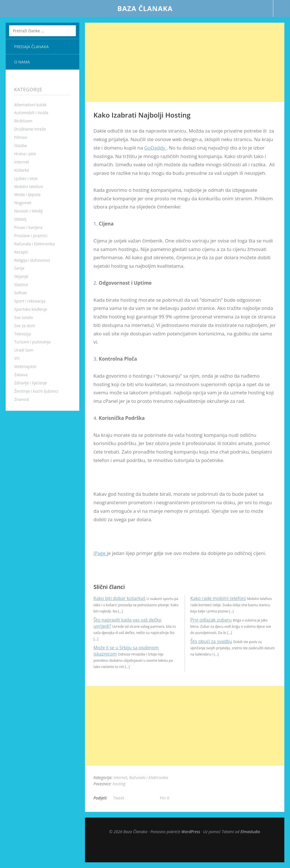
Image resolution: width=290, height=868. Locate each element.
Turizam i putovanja (32, 342)
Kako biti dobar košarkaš (119, 598)
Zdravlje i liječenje (31, 383)
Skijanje (21, 276)
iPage (100, 553)
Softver (21, 293)
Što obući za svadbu (211, 641)
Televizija (23, 334)
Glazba (20, 145)
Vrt (17, 358)
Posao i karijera (28, 227)
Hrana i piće (25, 154)
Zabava (21, 375)
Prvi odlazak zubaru (211, 620)
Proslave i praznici (31, 236)
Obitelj (20, 219)
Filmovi (21, 137)
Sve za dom (25, 326)
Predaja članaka (31, 47)
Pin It (165, 798)
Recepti (21, 252)
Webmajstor (25, 366)
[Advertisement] (185, 62)
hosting (119, 784)
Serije (19, 268)
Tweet (119, 798)
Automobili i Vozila (31, 113)
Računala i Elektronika (34, 244)
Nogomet (23, 203)
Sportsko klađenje (31, 309)
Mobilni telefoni (29, 187)
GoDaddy (155, 148)
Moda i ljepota (27, 194)
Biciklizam (23, 121)
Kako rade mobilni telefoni (218, 598)
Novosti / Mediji (29, 211)
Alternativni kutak (30, 105)
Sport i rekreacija (30, 301)
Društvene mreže (30, 129)
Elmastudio (250, 832)
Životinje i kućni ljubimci (36, 391)
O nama (22, 62)
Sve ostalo (24, 317)
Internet (22, 162)
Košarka (22, 170)
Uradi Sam (24, 350)
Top (185, 848)
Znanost (22, 399)
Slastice (21, 285)
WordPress (191, 832)
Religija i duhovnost (32, 260)
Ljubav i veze (26, 178)
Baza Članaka (145, 8)
